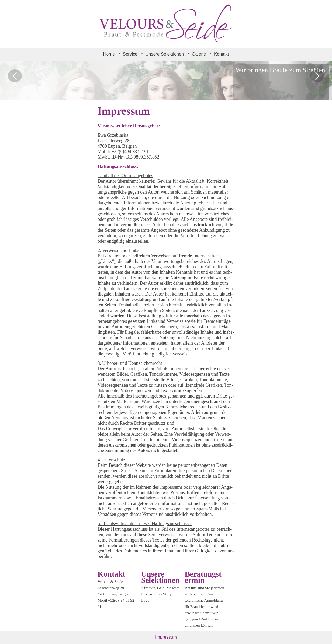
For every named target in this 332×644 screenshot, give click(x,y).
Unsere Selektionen (165, 54)
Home (109, 54)
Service (130, 54)
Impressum (166, 637)
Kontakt (222, 54)
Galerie (199, 54)
